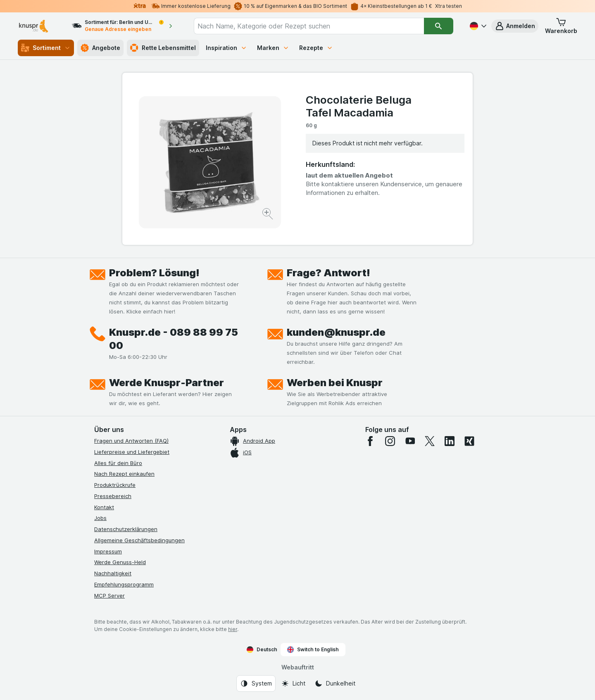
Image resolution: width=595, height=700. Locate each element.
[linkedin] (450, 441)
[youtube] (410, 441)
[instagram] (390, 441)
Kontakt (104, 507)
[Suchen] (439, 26)
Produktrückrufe (115, 485)
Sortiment (46, 48)
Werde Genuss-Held (120, 562)
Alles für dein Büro (118, 463)
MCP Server (109, 596)
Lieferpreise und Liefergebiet (132, 452)
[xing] (469, 441)
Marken (273, 48)
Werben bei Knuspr (335, 383)
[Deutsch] (477, 26)
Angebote (100, 48)
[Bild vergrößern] (268, 215)
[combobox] (309, 26)
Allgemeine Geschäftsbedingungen (139, 540)
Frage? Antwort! (328, 273)
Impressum (108, 551)
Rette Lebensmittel (163, 48)
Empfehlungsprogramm (124, 584)
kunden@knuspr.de (336, 332)
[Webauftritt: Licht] (293, 683)
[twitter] (430, 441)
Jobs (100, 518)
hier (233, 629)
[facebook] (370, 441)
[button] (515, 26)
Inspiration (226, 48)
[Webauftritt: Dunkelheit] (335, 683)
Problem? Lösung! (154, 273)
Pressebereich (113, 496)
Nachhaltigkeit (113, 573)
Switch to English (313, 650)
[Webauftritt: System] (256, 683)
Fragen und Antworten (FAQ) (131, 441)
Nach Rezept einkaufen (124, 474)
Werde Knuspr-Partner (167, 383)
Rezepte (316, 48)
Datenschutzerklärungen (126, 529)
